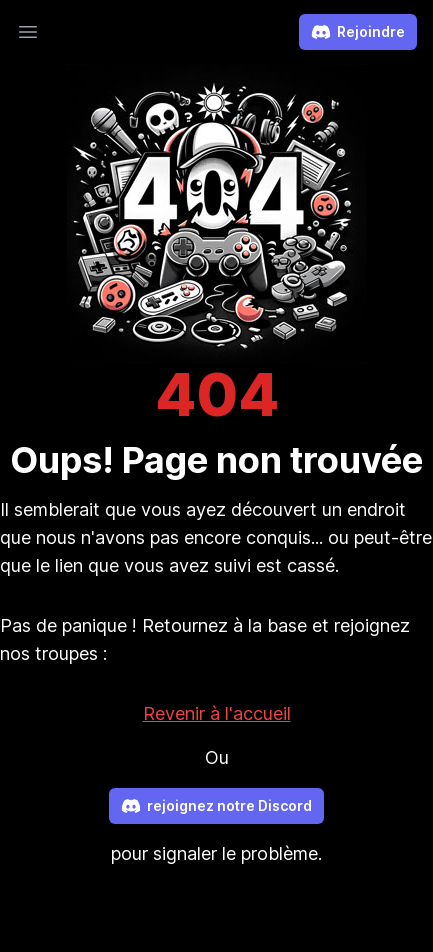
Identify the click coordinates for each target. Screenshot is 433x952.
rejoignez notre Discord (216, 806)
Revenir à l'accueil (217, 713)
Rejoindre (358, 32)
